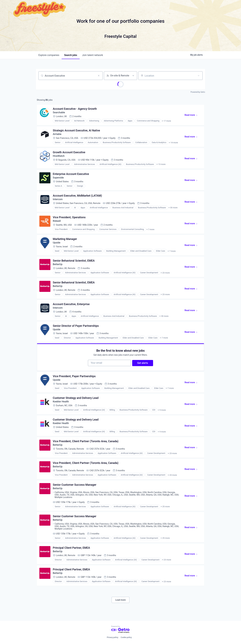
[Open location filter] (199, 76)
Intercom (58, 200)
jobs (71, 55)
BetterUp (58, 265)
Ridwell (57, 222)
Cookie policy (126, 637)
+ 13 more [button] (161, 165)
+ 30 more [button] (173, 208)
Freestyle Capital (120, 36)
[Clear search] (99, 76)
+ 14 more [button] (173, 143)
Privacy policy (113, 637)
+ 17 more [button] (166, 121)
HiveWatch (59, 156)
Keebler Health (61, 404)
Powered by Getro (198, 92)
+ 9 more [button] (162, 412)
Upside (57, 244)
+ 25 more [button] (165, 509)
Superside (58, 178)
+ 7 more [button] (150, 230)
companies (49, 55)
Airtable (57, 134)
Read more (192, 116)
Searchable (59, 113)
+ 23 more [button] (165, 274)
